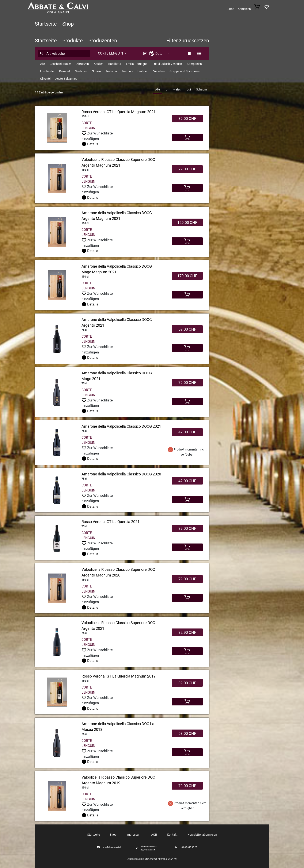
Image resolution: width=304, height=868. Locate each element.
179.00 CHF (187, 276)
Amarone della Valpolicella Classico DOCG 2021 (121, 426)
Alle (42, 64)
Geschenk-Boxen (61, 64)
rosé (188, 89)
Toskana (111, 71)
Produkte (73, 41)
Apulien (99, 64)
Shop (231, 9)
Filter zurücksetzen (188, 41)
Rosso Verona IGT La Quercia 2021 (111, 522)
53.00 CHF (187, 733)
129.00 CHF (187, 222)
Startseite (46, 24)
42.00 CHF (187, 432)
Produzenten (103, 41)
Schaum (202, 89)
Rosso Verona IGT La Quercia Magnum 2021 (119, 112)
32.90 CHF (187, 632)
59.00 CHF (187, 329)
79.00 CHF (187, 169)
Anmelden (244, 9)
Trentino (127, 71)
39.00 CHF (187, 528)
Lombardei (47, 71)
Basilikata (115, 64)
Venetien (159, 71)
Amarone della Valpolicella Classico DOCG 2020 (121, 474)
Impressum (134, 835)
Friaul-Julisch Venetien (167, 64)
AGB (154, 835)
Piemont (65, 71)
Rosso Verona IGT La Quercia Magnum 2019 (119, 676)
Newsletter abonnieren (202, 835)
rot (167, 89)
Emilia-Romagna (137, 64)
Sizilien (96, 71)
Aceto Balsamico (66, 79)
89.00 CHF (187, 118)
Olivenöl (45, 79)
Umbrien (143, 71)
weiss (177, 89)
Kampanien (194, 64)
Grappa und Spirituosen (185, 71)
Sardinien (81, 71)
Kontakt (172, 835)
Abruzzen (83, 64)
